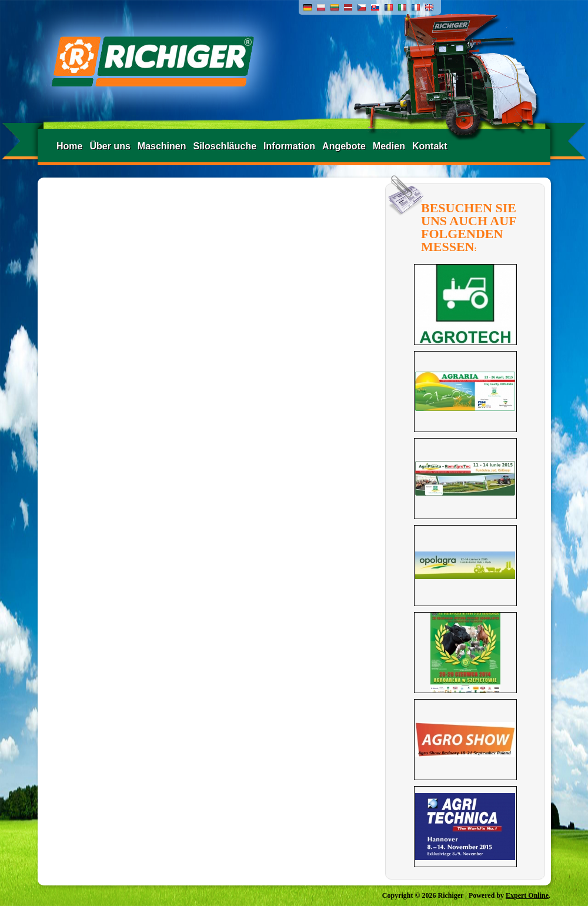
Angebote (344, 146)
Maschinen (162, 146)
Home (69, 146)
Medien (389, 146)
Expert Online (527, 895)
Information (289, 146)
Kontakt (430, 146)
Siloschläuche (225, 146)
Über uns (110, 146)
